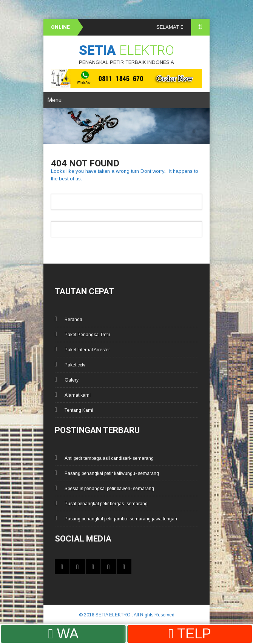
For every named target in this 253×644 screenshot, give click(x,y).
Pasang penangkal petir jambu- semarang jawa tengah (121, 519)
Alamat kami (78, 395)
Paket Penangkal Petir (87, 335)
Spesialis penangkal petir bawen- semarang (109, 489)
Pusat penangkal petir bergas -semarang (106, 504)
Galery (72, 380)
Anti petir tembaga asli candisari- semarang (109, 458)
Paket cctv (75, 365)
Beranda (73, 320)
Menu (54, 100)
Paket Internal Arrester (87, 350)
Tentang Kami (79, 410)
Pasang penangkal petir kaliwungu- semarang (112, 473)
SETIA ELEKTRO (114, 615)
